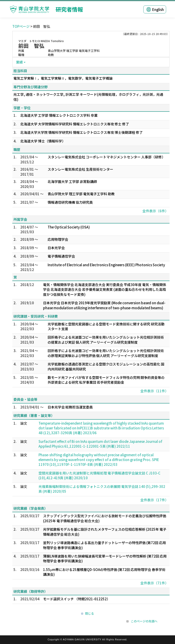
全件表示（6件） (155, 211)
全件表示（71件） (154, 583)
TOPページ (21, 26)
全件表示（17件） (154, 500)
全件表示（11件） (154, 391)
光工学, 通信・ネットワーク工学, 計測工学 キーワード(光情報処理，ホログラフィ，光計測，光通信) (88, 97)
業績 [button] (19, 62)
